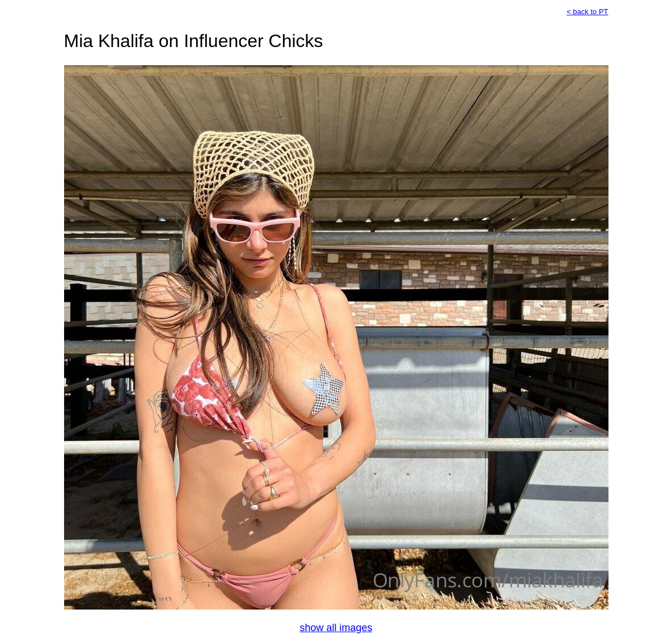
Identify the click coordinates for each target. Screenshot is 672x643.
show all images (336, 628)
